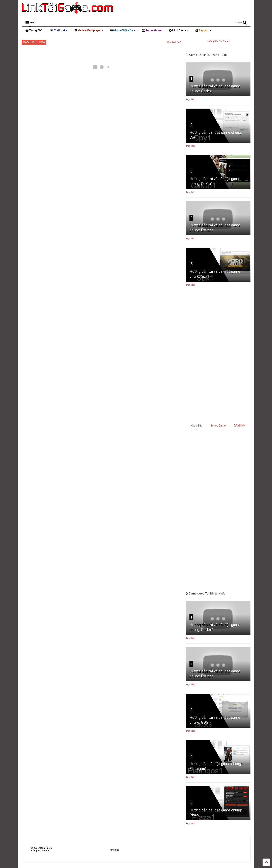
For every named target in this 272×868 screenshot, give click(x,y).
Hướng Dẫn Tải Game (218, 41)
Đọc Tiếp (191, 99)
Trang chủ (114, 850)
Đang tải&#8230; (218, 508)
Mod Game (179, 30)
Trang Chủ (34, 30)
